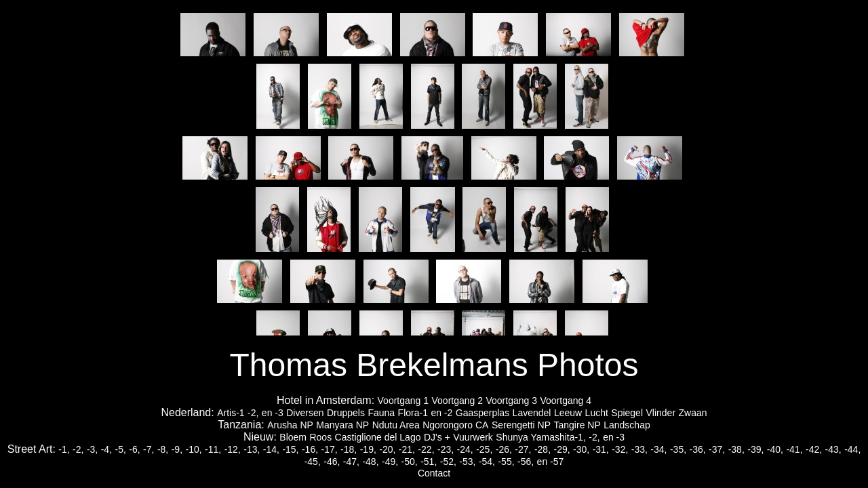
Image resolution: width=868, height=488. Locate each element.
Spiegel (627, 413)
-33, (639, 449)
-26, (504, 449)
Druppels (346, 413)
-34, (658, 449)
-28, (542, 449)
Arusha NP (290, 425)
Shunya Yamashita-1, (541, 437)
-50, (410, 462)
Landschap (627, 425)
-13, (252, 449)
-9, (177, 449)
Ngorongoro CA (455, 425)
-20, (387, 449)
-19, (368, 449)
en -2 (441, 413)
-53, (467, 462)
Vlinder (660, 413)
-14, (271, 449)
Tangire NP (577, 425)
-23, (446, 449)
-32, (620, 449)
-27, (523, 449)
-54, (487, 462)
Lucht (597, 413)
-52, (448, 462)
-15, (290, 449)
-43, (833, 449)
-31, (601, 449)
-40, (775, 449)
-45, (313, 462)
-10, (193, 449)
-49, (390, 462)
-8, (163, 449)
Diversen (305, 413)
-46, (332, 462)
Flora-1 (413, 413)
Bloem (293, 437)
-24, (465, 449)
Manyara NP (342, 425)
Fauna (381, 413)
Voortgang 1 (403, 401)
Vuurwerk (473, 437)
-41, (794, 449)
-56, (526, 462)
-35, (678, 449)
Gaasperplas (482, 413)
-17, (330, 449)
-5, (121, 449)
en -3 (273, 413)
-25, (484, 449)
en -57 (551, 462)
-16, (310, 449)
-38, (736, 449)
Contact (434, 473)
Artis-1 (231, 413)
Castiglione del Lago (378, 437)
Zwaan (693, 413)
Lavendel (532, 413)
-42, (814, 449)
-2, (253, 413)
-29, (561, 449)
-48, (370, 462)
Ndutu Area (396, 425)
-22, (426, 449)
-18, (349, 449)
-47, (351, 462)
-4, (106, 449)
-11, (213, 449)
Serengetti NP (521, 425)
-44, (852, 449)
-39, (755, 449)
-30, (581, 449)
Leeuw (568, 413)
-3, (92, 449)
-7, (149, 449)
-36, (698, 449)
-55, (506, 462)
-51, (429, 462)
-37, (717, 449)
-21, (407, 449)
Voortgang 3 (511, 401)
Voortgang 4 (566, 401)
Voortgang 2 (458, 401)
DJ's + (437, 437)
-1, (64, 449)
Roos (320, 437)
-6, (134, 449)
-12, (233, 449)
